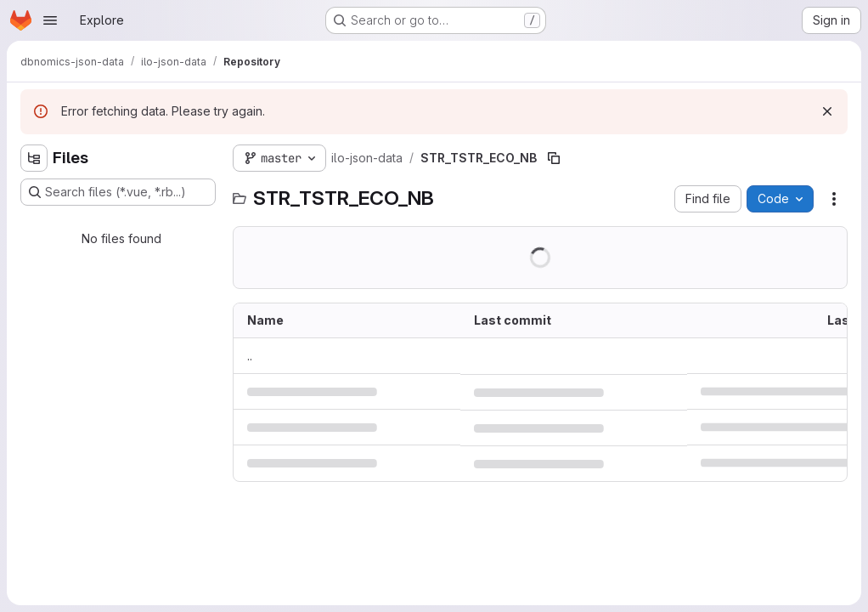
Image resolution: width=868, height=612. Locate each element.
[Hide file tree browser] (34, 158)
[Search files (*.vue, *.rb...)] (118, 192)
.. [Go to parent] (250, 356)
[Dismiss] (827, 111)
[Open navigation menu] (50, 20)
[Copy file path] (554, 158)
